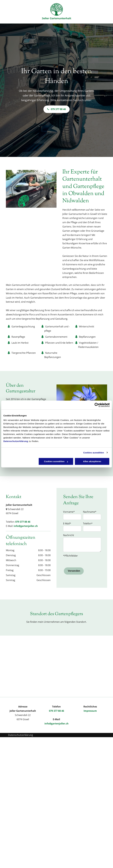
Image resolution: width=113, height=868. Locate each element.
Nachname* (90, 512)
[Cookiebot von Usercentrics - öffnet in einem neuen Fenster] (97, 405)
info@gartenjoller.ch (26, 526)
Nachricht (69, 535)
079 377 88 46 (23, 522)
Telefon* (88, 523)
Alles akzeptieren (92, 461)
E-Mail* (67, 523)
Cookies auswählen (94, 453)
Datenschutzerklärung (16, 441)
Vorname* (69, 512)
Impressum (90, 711)
